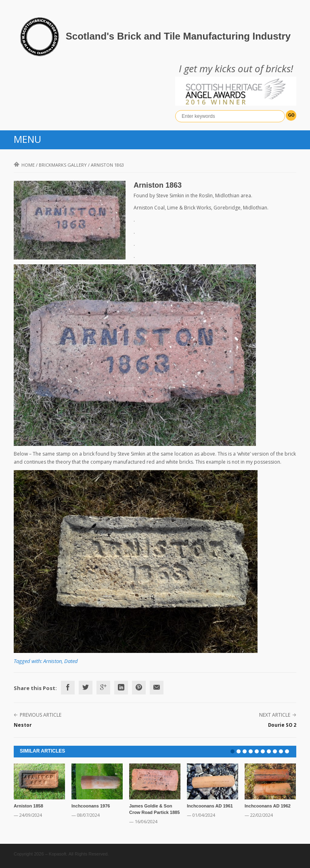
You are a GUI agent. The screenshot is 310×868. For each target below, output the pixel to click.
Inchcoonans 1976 (91, 806)
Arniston (52, 661)
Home (24, 165)
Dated (71, 661)
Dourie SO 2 (282, 725)
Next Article (275, 715)
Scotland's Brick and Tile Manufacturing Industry (178, 36)
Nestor (23, 725)
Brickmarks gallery (63, 165)
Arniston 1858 (28, 806)
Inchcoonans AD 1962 (268, 806)
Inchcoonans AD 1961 (210, 806)
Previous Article (41, 715)
